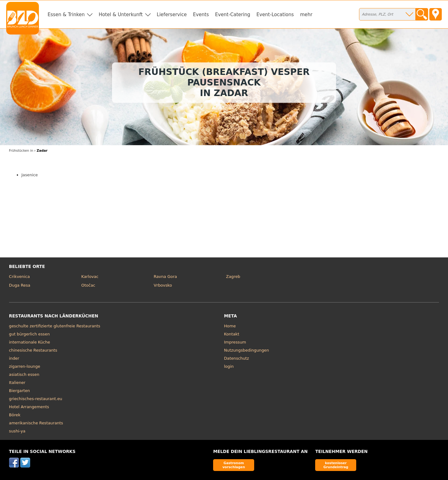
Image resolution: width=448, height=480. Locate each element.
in (21, 151)
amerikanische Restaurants (36, 423)
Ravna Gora (165, 277)
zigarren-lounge (25, 366)
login (229, 366)
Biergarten (19, 391)
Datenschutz (236, 358)
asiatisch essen (24, 374)
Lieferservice (172, 15)
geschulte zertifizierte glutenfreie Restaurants (55, 326)
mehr (306, 15)
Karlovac (90, 277)
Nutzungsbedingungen (247, 350)
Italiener (17, 383)
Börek (15, 415)
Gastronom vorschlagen (234, 465)
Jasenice (30, 175)
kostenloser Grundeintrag (336, 465)
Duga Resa (20, 285)
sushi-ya (17, 431)
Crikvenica (19, 277)
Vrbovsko (163, 285)
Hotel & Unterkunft (121, 15)
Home (230, 326)
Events (201, 15)
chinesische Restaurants (33, 350)
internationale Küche (30, 342)
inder (14, 358)
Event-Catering (233, 15)
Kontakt (232, 334)
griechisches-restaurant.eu (36, 399)
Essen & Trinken (66, 15)
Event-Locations (275, 15)
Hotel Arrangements (29, 407)
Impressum (235, 342)
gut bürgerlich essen (29, 334)
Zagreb (233, 277)
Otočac (88, 285)
